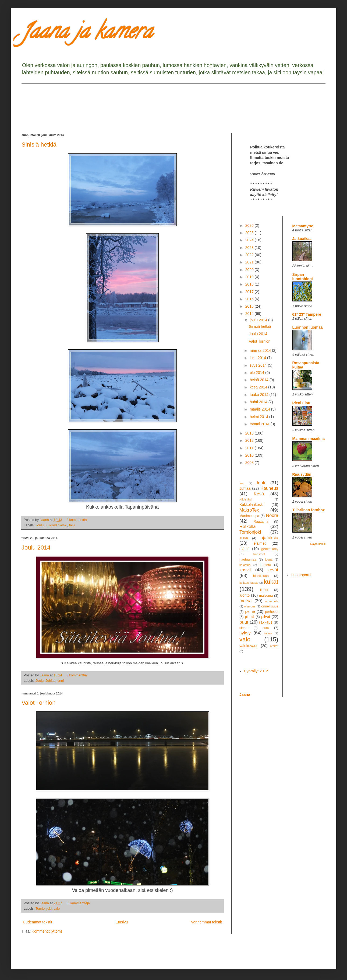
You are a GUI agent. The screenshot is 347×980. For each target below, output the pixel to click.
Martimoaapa (249, 516)
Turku (244, 538)
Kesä (259, 494)
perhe (250, 611)
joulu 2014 (259, 320)
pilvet (266, 617)
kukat (271, 582)
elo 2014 (257, 373)
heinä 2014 (259, 380)
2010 (250, 455)
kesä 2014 (259, 387)
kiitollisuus (261, 576)
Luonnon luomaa (308, 327)
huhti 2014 (259, 402)
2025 (250, 233)
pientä (250, 617)
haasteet (259, 554)
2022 (250, 255)
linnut (264, 590)
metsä (246, 601)
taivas (268, 633)
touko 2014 (259, 395)
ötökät (274, 646)
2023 (250, 248)
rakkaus (266, 622)
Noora (272, 515)
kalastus (245, 565)
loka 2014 (258, 358)
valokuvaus (249, 646)
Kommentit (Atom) (47, 931)
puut (244, 622)
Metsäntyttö (303, 226)
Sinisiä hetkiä (39, 145)
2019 (250, 277)
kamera (265, 565)
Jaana (245, 694)
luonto (245, 595)
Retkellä (248, 527)
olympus (250, 606)
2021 (250, 262)
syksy (245, 633)
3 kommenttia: (78, 675)
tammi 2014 (260, 424)
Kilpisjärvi (246, 499)
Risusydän (302, 474)
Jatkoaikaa (302, 239)
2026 (250, 225)
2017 (250, 292)
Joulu (40, 525)
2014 (250, 314)
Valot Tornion (38, 703)
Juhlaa (50, 681)
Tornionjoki (44, 909)
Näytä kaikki (318, 544)
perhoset (272, 612)
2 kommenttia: (78, 520)
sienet (244, 628)
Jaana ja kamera (87, 33)
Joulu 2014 (36, 548)
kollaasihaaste (249, 583)
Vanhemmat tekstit (206, 922)
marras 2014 (261, 350)
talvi (72, 525)
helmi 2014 (259, 417)
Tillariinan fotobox (309, 510)
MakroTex (249, 510)
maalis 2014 (260, 409)
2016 (250, 299)
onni (61, 681)
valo (57, 909)
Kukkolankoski (56, 525)
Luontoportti (301, 575)
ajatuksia (269, 538)
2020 (250, 270)
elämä (245, 549)
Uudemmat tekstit (38, 922)
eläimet (260, 543)
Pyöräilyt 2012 (256, 671)
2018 (250, 284)
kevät (273, 570)
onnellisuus (270, 606)
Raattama (261, 522)
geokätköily (270, 549)
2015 (250, 306)
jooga (269, 559)
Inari (242, 483)
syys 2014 (259, 365)
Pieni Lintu (302, 403)
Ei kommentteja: (79, 903)
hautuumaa (248, 559)
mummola (272, 601)
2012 (250, 440)
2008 (250, 463)
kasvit (245, 570)
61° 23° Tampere (307, 314)
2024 (250, 240)
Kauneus (269, 488)
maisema (266, 596)
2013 (250, 433)
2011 (250, 448)
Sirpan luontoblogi (303, 277)
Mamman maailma (309, 439)
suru (266, 628)
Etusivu (122, 922)
